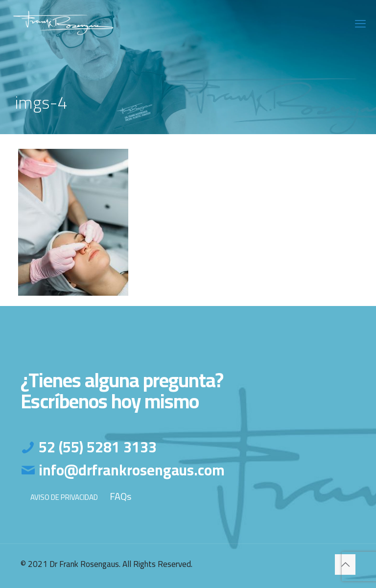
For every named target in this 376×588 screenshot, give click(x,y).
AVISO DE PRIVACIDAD (64, 497)
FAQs (120, 496)
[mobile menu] (360, 24)
